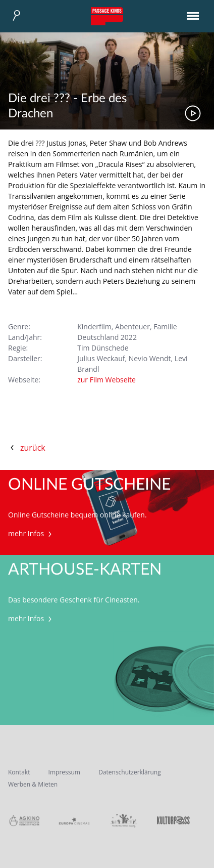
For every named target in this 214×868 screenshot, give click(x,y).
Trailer (193, 113)
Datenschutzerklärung (130, 772)
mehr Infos (31, 533)
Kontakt (19, 772)
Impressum (64, 772)
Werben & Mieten (33, 784)
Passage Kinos (107, 16)
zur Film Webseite (106, 380)
